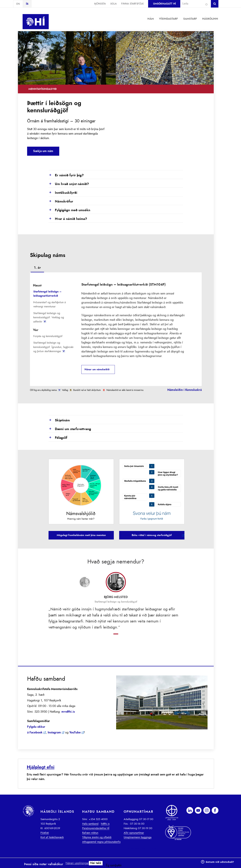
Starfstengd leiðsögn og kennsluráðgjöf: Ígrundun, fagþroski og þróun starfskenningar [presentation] (53, 347)
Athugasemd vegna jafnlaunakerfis (101, 842)
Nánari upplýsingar (77, 863)
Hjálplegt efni (41, 767)
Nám (151, 19)
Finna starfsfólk (132, 4)
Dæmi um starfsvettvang (70, 429)
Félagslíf (58, 438)
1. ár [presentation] (37, 268)
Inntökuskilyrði (63, 193)
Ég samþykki (114, 865)
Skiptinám (59, 421)
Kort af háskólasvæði (52, 837)
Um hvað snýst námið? (69, 184)
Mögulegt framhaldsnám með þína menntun (81, 535)
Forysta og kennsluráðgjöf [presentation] (48, 336)
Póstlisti (45, 833)
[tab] (37, 268)
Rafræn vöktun (90, 833)
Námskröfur (61, 202)
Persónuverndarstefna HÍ (96, 828)
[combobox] (194, 4)
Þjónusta (100, 4)
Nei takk (96, 863)
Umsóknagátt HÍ (164, 4)
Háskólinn (210, 19)
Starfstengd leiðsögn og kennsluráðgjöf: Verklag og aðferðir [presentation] (49, 317)
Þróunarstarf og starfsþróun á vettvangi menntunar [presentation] (50, 304)
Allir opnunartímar (134, 833)
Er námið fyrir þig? (66, 175)
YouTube (75, 733)
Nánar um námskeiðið (97, 369)
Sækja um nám (43, 151)
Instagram (54, 733)
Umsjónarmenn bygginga (138, 837)
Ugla (113, 4)
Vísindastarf (168, 19)
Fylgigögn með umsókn (69, 210)
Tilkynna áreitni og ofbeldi (97, 837)
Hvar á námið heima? (68, 219)
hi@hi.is (105, 824)
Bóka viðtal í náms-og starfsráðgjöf (152, 535)
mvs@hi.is (68, 712)
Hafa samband (90, 824)
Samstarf (190, 19)
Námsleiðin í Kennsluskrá (185, 390)
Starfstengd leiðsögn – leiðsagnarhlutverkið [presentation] (47, 294)
